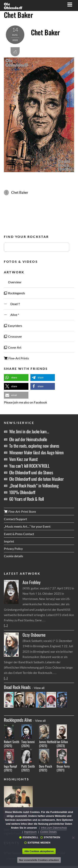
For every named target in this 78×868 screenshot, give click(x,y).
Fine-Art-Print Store (20, 511)
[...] (6, 625)
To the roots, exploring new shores (34, 446)
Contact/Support (15, 519)
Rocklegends (15, 293)
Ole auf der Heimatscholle (28, 439)
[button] (16, 378)
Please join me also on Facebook (25, 402)
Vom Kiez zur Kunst (24, 459)
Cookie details (14, 556)
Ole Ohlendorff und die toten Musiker (36, 479)
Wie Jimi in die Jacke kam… (29, 431)
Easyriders (13, 326)
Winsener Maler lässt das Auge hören (36, 452)
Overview (13, 282)
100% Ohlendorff (22, 492)
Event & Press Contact (19, 534)
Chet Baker (18, 15)
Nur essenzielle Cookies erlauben (39, 860)
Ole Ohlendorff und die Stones (31, 472)
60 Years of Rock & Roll (27, 499)
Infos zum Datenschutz (54, 828)
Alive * (11, 315)
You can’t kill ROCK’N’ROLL (29, 466)
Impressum (30, 832)
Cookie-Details (49, 832)
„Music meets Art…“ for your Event (27, 526)
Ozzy (34, 635)
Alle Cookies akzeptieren (39, 851)
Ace (32, 582)
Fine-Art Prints (16, 358)
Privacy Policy (13, 549)
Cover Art (13, 347)
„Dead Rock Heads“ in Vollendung (34, 485)
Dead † (12, 304)
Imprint (9, 541)
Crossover (13, 336)
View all (39, 688)
